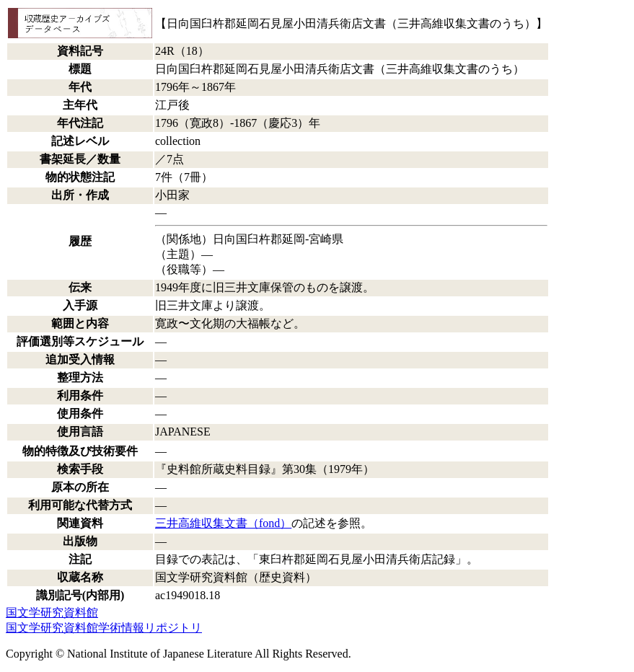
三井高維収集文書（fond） (223, 523)
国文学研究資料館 (52, 613)
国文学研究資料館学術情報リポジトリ (104, 628)
